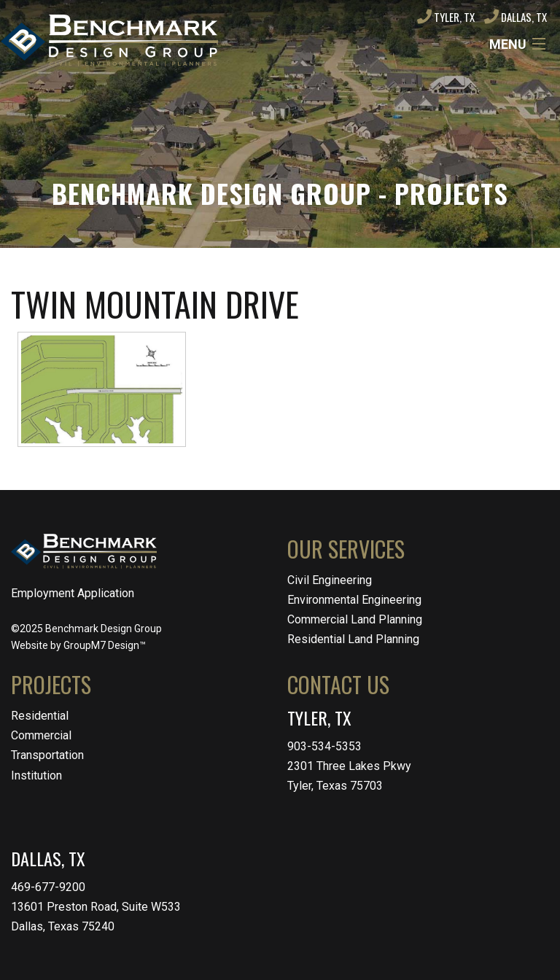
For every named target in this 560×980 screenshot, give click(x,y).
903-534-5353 (324, 746)
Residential (40, 716)
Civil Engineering (330, 580)
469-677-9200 (48, 887)
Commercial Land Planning (355, 619)
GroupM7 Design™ (105, 645)
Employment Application (73, 593)
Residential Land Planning (353, 639)
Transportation (47, 755)
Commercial (41, 735)
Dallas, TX (516, 17)
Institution (36, 775)
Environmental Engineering (354, 600)
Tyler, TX (446, 17)
